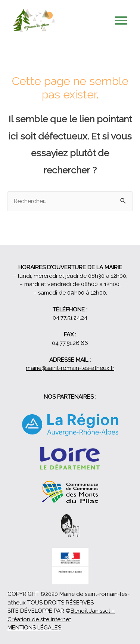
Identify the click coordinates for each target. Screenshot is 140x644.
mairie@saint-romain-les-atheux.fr (70, 368)
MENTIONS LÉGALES (34, 628)
